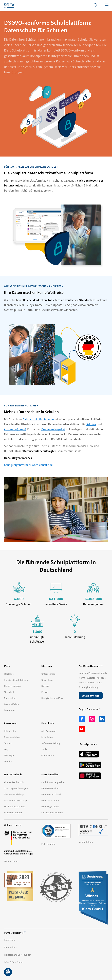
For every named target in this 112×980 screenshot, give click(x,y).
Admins (91, 424)
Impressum (10, 940)
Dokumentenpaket (53, 429)
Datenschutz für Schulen (38, 419)
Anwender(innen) (15, 429)
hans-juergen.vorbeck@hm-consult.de (28, 465)
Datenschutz (10, 947)
